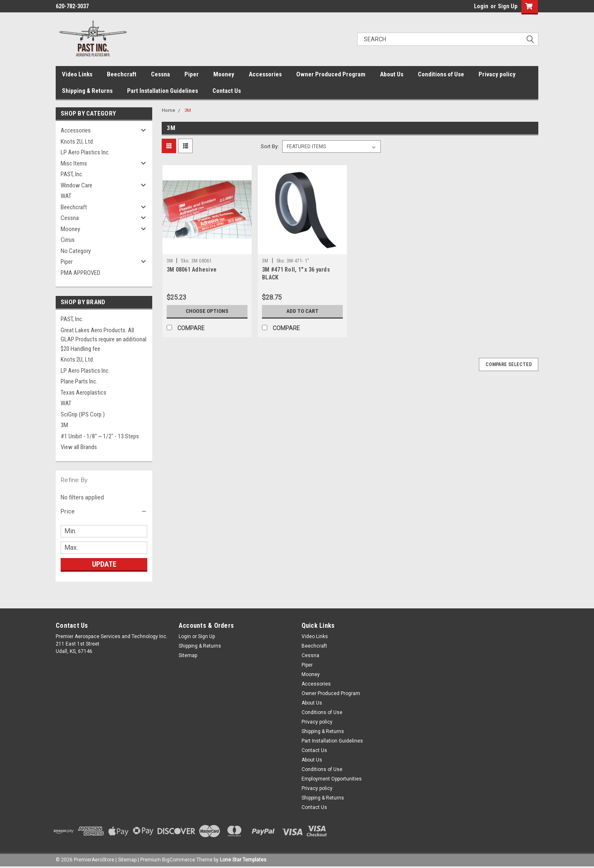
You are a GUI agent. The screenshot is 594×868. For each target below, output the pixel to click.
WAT (66, 196)
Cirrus (68, 240)
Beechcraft (122, 74)
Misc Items (74, 163)
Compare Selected (509, 364)
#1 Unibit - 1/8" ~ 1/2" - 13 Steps (100, 436)
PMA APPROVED (80, 273)
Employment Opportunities (332, 779)
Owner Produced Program (331, 74)
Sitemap (188, 655)
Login (481, 6)
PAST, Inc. (72, 174)
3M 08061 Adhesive (192, 270)
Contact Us (227, 91)
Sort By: (270, 146)
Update (104, 564)
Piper (192, 74)
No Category (76, 251)
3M (64, 425)
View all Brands (79, 447)
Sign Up (508, 6)
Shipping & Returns (87, 91)
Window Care (77, 185)
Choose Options (207, 311)
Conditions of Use (441, 74)
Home (169, 110)
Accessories (265, 74)
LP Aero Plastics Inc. (85, 152)
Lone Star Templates (243, 860)
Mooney (224, 74)
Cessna (160, 74)
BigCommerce (179, 860)
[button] (104, 511)
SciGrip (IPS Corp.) (83, 414)
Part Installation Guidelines (163, 91)
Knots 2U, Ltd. (77, 142)
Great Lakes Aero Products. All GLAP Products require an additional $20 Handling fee (104, 339)
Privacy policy (497, 74)
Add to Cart (303, 311)
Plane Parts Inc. (79, 381)
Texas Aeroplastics (84, 393)
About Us (392, 74)
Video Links (77, 74)
